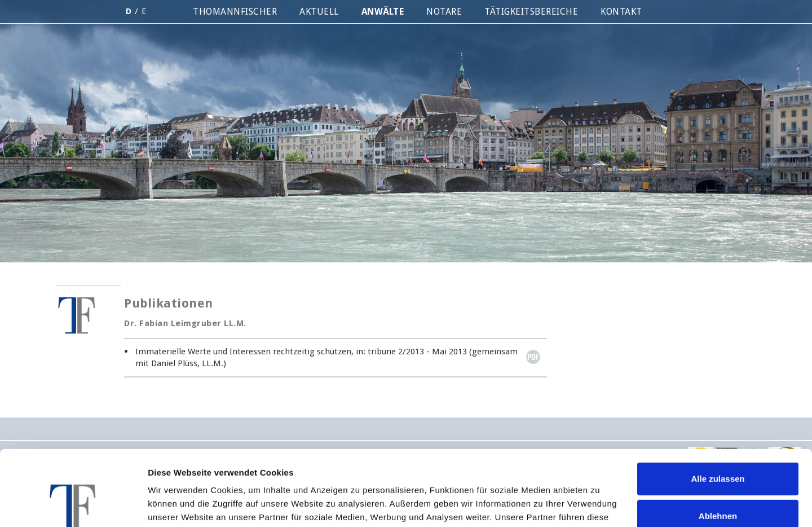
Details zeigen (176, 505)
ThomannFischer (235, 12)
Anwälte (383, 12)
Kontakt (621, 12)
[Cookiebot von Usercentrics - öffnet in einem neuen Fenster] (73, 505)
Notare (444, 12)
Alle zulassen (718, 408)
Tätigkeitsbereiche (531, 12)
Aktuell (319, 12)
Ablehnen (718, 445)
